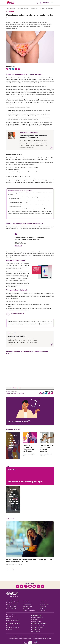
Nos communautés (28, 607)
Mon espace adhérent (12, 626)
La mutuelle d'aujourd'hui (12, 601)
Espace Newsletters (45, 605)
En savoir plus (18, 246)
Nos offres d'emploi (11, 608)
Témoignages (13, 393)
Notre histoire (26, 601)
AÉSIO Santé (35, 619)
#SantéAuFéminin (10, 392)
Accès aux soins (27, 454)
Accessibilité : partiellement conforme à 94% (32, 636)
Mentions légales (19, 636)
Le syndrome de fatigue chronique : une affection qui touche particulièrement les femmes (29, 560)
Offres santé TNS (36, 629)
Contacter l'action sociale (13, 620)
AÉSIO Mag (42, 601)
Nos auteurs (43, 610)
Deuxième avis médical (17, 336)
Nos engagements (27, 603)
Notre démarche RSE (11, 605)
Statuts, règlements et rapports (25, 639)
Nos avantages (36, 631)
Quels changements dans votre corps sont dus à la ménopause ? (33, 137)
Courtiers (9, 629)
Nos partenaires (27, 605)
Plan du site (13, 636)
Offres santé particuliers (38, 626)
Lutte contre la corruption (37, 639)
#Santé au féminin (11, 8)
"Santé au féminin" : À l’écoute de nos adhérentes (29, 448)
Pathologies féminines (23, 8)
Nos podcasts (43, 607)
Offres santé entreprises (38, 628)
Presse (9, 618)
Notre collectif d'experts (29, 610)
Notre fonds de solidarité (12, 603)
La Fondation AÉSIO (37, 618)
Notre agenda (43, 603)
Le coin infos (43, 608)
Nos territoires (26, 608)
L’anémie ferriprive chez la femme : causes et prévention (47, 448)
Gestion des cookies (47, 638)
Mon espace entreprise (13, 628)
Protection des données (14, 639)
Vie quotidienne (20, 393)
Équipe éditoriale (17, 388)
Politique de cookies (45, 636)
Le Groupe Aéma (36, 621)
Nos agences (10, 617)
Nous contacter (11, 615)
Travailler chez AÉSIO (12, 607)
